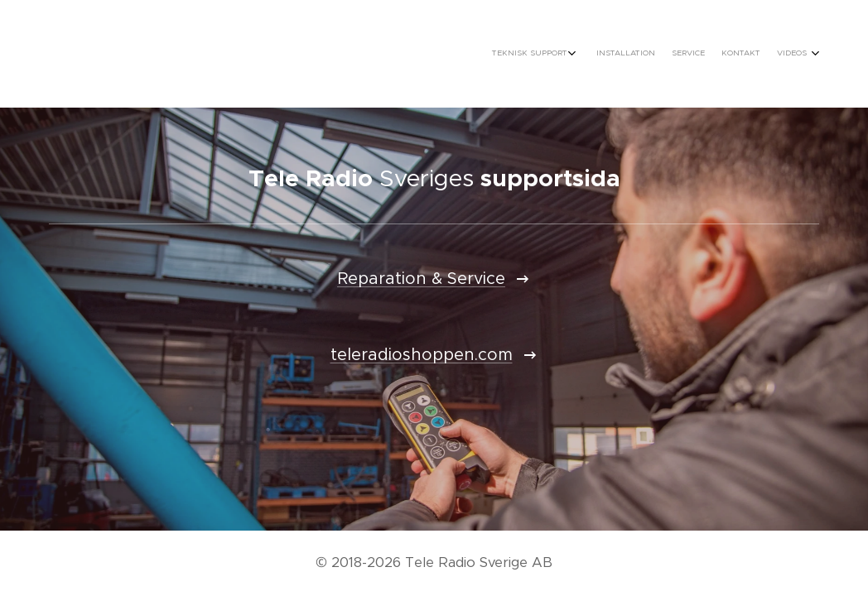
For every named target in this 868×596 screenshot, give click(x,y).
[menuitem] (736, 54)
